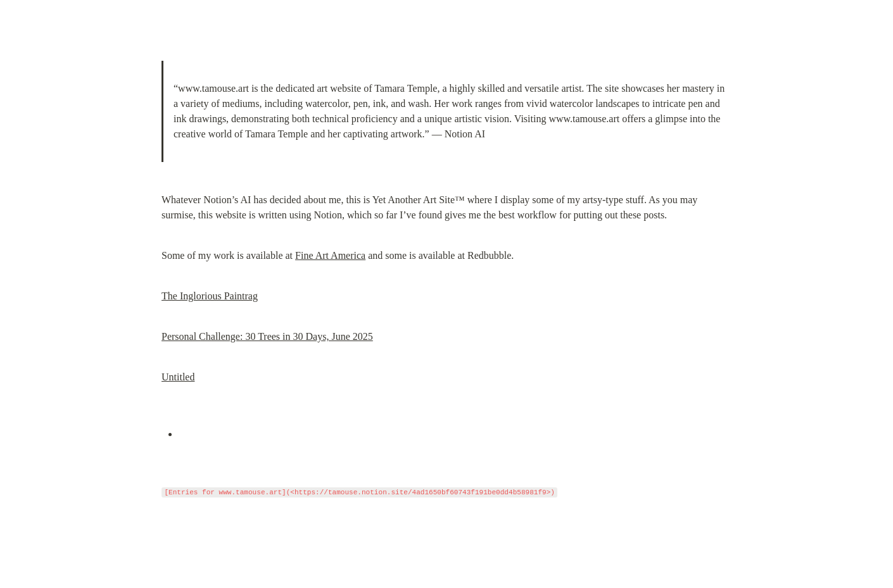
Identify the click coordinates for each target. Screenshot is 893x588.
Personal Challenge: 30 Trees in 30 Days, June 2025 (267, 336)
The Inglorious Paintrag (210, 296)
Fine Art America (330, 255)
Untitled (178, 377)
